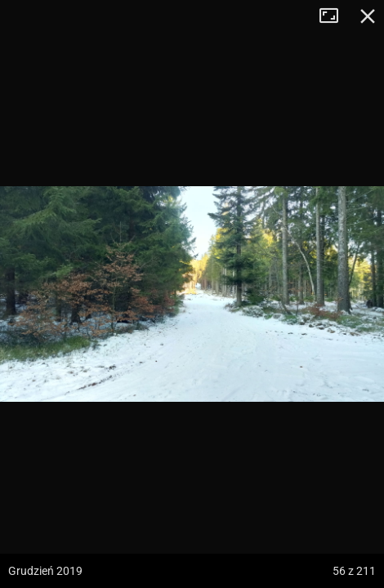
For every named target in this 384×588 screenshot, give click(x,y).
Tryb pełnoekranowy (335, 16)
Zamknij (368, 16)
